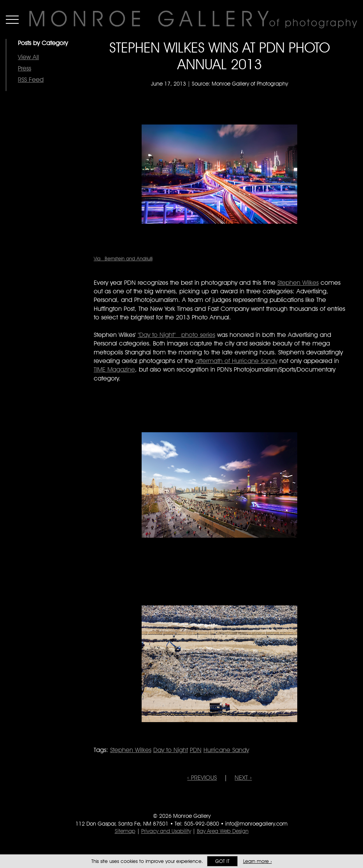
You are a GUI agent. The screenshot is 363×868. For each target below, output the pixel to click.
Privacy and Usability (166, 831)
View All (28, 57)
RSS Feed (31, 80)
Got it (222, 861)
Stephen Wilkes (298, 283)
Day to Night (171, 750)
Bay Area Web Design (223, 831)
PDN (196, 750)
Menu (12, 19)
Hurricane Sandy (226, 750)
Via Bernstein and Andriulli (123, 258)
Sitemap (125, 831)
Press (25, 68)
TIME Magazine (114, 369)
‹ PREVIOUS (202, 778)
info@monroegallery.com (256, 824)
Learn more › (258, 861)
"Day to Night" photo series (176, 335)
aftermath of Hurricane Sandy (236, 361)
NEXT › (243, 778)
